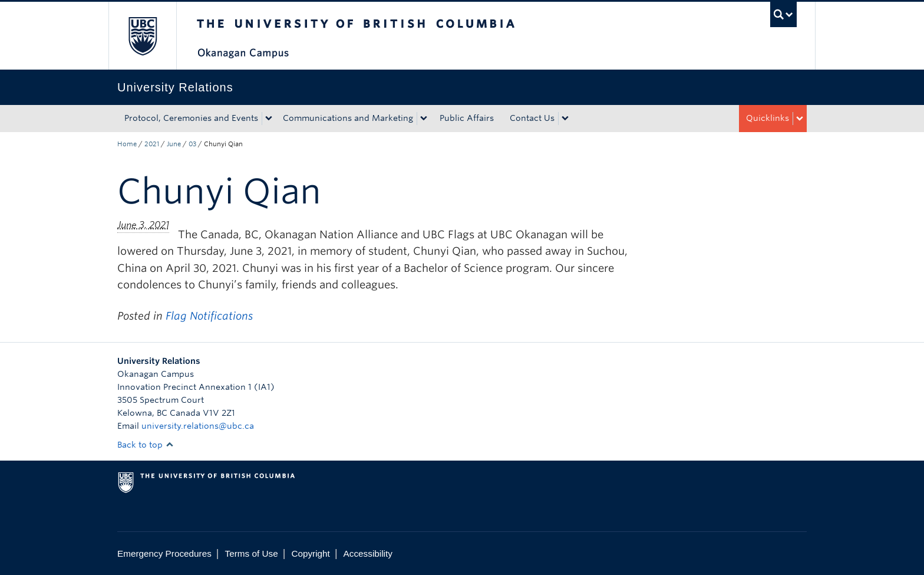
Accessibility (368, 553)
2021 (152, 144)
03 (192, 144)
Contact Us (532, 118)
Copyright (310, 553)
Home (127, 144)
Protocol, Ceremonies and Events (191, 118)
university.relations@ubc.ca (198, 426)
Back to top (146, 445)
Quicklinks (768, 118)
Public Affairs (467, 118)
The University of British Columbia (142, 36)
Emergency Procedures (164, 553)
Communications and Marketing (348, 118)
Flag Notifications (209, 316)
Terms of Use (252, 553)
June (174, 144)
